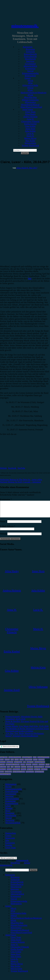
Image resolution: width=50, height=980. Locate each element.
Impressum (10, 841)
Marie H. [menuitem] (15, 965)
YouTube (21, 468)
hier (30, 279)
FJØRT (23, 768)
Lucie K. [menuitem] (14, 962)
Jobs (7, 844)
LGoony (24, 770)
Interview (30, 61)
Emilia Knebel (30, 124)
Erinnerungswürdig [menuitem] (19, 904)
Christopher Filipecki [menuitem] (20, 950)
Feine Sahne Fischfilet (13, 768)
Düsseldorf (10, 765)
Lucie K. (30, 133)
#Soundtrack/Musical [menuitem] (20, 933)
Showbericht (30, 59)
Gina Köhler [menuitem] (16, 955)
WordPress (15, 866)
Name (3, 525)
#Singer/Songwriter (30, 100)
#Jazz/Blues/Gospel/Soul (31, 107)
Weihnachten (30, 775)
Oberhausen (16, 773)
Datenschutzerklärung (10, 750)
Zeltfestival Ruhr (5, 777)
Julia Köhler (30, 131)
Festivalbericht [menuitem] (17, 888)
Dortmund (41, 763)
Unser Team (30, 112)
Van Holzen (8, 775)
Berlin (35, 760)
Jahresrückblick (30, 66)
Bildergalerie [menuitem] (16, 907)
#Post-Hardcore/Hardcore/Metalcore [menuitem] (26, 921)
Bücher (8, 790)
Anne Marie (4, 760)
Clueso (22, 763)
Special (30, 71)
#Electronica (30, 102)
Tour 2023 (37, 773)
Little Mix (30, 770)
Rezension (30, 49)
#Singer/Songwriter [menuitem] (19, 928)
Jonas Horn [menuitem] (15, 957)
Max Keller (30, 141)
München (3, 773)
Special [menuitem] (14, 902)
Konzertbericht (30, 54)
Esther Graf (30, 765)
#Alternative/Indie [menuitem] (18, 916)
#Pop (30, 83)
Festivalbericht (30, 56)
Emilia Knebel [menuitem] (17, 953)
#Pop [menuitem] (13, 914)
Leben (8, 809)
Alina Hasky (30, 114)
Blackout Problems (43, 760)
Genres (28, 78)
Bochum (7, 763)
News (8, 814)
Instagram (42, 768)
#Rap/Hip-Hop (30, 97)
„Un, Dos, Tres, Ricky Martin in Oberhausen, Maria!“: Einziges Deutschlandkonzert (25, 738)
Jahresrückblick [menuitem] (17, 897)
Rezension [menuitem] (15, 880)
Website (3, 468)
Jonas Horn (30, 129)
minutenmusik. (25, 26)
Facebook (12, 468)
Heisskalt (35, 768)
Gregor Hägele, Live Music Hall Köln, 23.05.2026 (27, 729)
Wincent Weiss (39, 775)
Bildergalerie (30, 76)
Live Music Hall (39, 770)
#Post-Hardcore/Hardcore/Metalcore (34, 91)
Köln (8, 770)
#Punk (30, 95)
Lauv (12, 770)
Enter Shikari (18, 765)
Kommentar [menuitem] (16, 900)
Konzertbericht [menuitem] (17, 885)
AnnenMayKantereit (15, 760)
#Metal (30, 88)
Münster (9, 773)
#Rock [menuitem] (13, 912)
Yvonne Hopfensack (30, 146)
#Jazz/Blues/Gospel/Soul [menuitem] (21, 936)
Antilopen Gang (27, 760)
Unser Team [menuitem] (16, 940)
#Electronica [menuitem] (16, 931)
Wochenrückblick (13, 826)
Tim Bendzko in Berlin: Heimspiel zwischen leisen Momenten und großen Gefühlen (27, 733)
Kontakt (9, 848)
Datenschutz (11, 836)
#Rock (30, 81)
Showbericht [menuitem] (16, 890)
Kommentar (30, 69)
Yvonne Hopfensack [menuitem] (19, 974)
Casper (17, 763)
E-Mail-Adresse (8, 529)
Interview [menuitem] (15, 892)
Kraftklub (3, 770)
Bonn (12, 763)
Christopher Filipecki (30, 121)
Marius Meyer (30, 138)
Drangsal (3, 765)
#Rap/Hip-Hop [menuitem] (17, 926)
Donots (35, 763)
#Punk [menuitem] (13, 924)
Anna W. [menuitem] (14, 948)
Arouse (27, 866)
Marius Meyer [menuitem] (17, 967)
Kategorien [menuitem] (10, 878)
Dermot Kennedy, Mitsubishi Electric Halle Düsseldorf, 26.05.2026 (24, 721)
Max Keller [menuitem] (16, 969)
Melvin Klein (30, 143)
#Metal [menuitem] (14, 919)
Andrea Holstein (30, 117)
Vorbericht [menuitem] (15, 883)
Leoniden (17, 770)
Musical (47, 770)
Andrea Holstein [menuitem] (18, 945)
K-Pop (47, 768)
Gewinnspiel (30, 64)
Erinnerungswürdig (30, 73)
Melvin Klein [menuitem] (16, 972)
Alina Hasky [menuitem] (16, 943)
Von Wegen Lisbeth (19, 775)
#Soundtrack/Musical (30, 105)
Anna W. (30, 119)
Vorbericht (30, 52)
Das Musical (28, 763)
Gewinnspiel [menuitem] (16, 895)
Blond (2, 763)
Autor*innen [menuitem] (11, 938)
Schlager (23, 773)
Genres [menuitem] (8, 909)
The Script (30, 773)
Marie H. (30, 136)
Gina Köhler (30, 126)
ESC (24, 765)
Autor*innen (28, 109)
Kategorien (28, 47)
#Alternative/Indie (30, 85)
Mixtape (9, 811)
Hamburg (28, 768)
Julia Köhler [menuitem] (16, 960)
